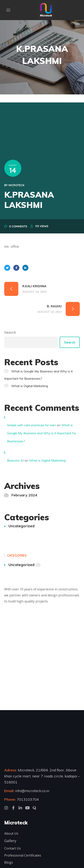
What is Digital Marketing (30, 386)
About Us (11, 833)
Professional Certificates (23, 855)
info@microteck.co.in (32, 791)
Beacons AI (15, 460)
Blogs (9, 862)
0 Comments (18, 226)
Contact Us (12, 848)
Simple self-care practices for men (32, 425)
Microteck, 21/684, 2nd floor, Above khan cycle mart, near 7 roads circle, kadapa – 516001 (42, 776)
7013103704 (28, 799)
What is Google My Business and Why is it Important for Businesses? (42, 433)
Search (10, 332)
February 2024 (24, 495)
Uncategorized (21, 526)
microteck (16, 185)
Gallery (10, 841)
